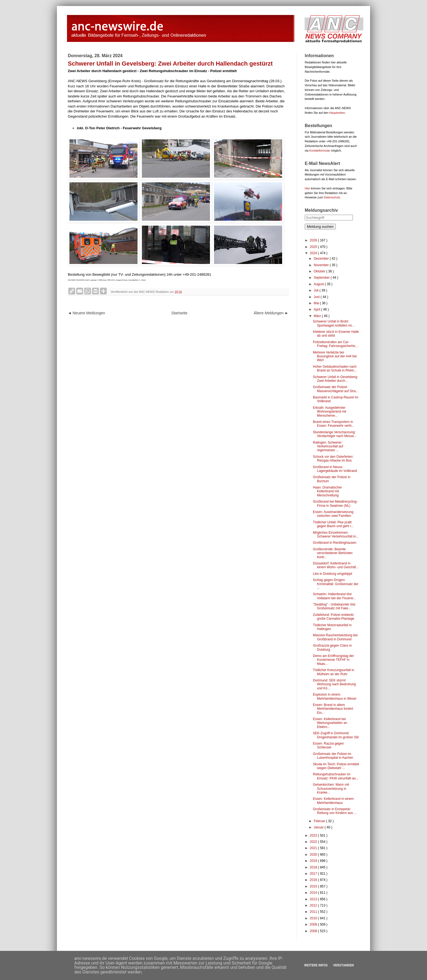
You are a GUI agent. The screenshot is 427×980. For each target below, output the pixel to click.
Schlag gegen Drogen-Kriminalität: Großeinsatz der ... (336, 584)
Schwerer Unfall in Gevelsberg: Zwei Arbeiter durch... (335, 379)
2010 (314, 918)
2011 (314, 912)
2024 (314, 253)
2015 (314, 886)
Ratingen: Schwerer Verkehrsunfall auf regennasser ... (328, 446)
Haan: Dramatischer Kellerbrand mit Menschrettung (327, 491)
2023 (314, 835)
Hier (307, 188)
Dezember (322, 259)
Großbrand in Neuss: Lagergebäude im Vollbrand (335, 469)
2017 (314, 874)
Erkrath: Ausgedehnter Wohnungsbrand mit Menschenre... (330, 412)
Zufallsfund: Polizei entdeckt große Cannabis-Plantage (334, 617)
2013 (314, 899)
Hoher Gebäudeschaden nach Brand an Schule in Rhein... (335, 368)
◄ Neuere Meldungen (86, 313)
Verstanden (343, 965)
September (322, 278)
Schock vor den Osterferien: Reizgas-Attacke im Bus (333, 459)
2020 (314, 855)
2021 (314, 848)
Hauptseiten (337, 113)
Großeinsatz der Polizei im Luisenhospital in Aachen (333, 756)
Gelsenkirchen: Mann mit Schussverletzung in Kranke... (331, 789)
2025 (314, 247)
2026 (314, 240)
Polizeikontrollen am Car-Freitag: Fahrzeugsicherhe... (335, 344)
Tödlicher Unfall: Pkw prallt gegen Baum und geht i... (333, 524)
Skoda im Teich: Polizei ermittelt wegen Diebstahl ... (336, 766)
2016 (314, 880)
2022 (314, 842)
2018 (314, 867)
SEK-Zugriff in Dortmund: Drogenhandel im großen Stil (336, 735)
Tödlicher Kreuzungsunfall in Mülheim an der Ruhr (333, 672)
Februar (320, 821)
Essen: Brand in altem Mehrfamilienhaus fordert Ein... (333, 709)
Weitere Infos (316, 965)
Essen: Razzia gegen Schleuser (328, 745)
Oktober (320, 271)
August (319, 284)
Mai (317, 303)
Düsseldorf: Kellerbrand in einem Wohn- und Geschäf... (336, 565)
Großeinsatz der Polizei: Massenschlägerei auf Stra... (336, 389)
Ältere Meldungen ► (271, 313)
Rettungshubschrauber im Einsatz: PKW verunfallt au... (336, 776)
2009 (314, 924)
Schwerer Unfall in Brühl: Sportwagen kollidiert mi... (334, 323)
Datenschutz (332, 197)
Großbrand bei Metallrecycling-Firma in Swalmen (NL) (335, 503)
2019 (314, 861)
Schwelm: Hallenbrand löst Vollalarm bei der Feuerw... (334, 596)
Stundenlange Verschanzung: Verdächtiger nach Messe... (335, 434)
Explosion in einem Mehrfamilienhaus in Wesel (335, 696)
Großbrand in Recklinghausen (335, 543)
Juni (317, 297)
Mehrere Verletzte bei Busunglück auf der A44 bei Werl (335, 356)
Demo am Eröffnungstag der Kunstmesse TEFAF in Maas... (333, 660)
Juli (317, 290)
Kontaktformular (320, 150)
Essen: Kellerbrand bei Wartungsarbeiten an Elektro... (330, 723)
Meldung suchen (320, 227)
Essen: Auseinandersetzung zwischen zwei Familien (333, 514)
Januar (319, 827)
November (322, 265)
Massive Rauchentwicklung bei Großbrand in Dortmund (335, 637)
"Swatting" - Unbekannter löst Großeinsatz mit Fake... (334, 606)
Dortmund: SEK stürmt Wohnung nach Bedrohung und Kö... (334, 684)
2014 (314, 893)
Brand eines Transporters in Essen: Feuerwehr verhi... (334, 424)
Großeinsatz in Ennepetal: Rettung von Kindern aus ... (335, 811)
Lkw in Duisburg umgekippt (333, 574)
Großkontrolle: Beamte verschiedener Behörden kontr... (333, 553)
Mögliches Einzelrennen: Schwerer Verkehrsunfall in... (336, 534)
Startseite (179, 313)
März (318, 316)
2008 (314, 931)
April (317, 309)
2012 (314, 905)
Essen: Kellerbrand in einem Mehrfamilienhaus (333, 801)
